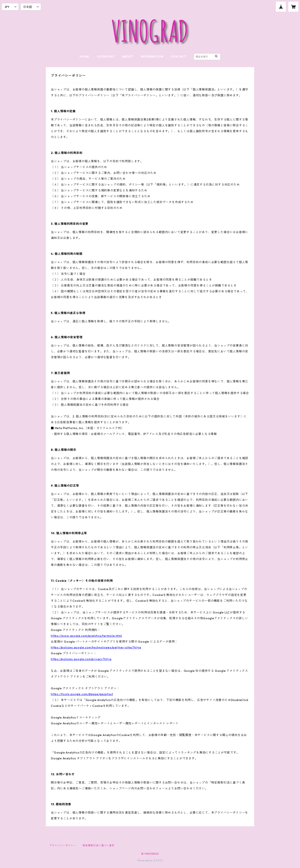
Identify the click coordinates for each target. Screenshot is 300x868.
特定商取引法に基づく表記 (99, 845)
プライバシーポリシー (62, 845)
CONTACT (178, 57)
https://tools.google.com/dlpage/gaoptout (82, 694)
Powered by (150, 860)
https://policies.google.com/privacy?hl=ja (81, 659)
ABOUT (128, 57)
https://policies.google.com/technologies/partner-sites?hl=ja (96, 647)
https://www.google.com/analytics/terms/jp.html (86, 636)
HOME (84, 57)
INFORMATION (152, 57)
